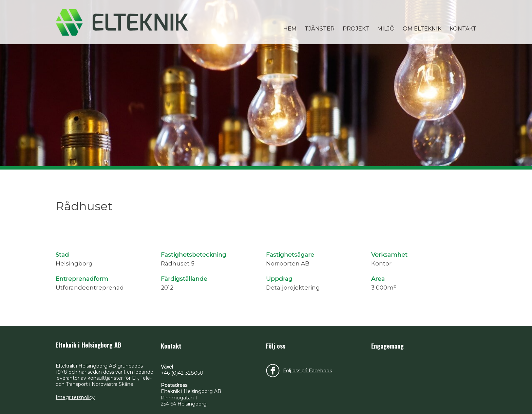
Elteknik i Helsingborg (122, 22)
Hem (290, 29)
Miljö (386, 29)
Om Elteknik (422, 29)
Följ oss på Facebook (308, 371)
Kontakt (463, 29)
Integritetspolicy (75, 397)
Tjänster (320, 29)
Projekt (356, 29)
